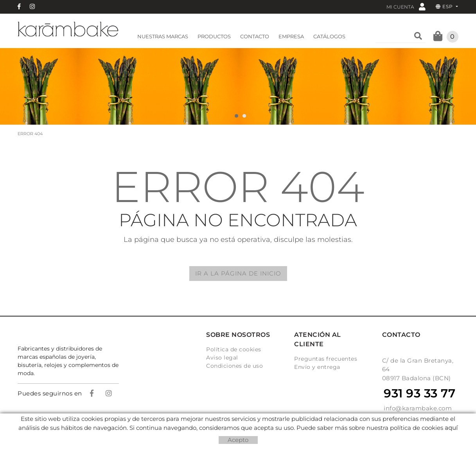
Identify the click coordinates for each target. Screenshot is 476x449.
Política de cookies (234, 349)
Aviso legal (222, 358)
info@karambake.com (418, 408)
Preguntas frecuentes (326, 359)
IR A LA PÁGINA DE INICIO (238, 273)
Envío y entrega (317, 367)
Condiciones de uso (234, 366)
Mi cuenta (406, 6)
